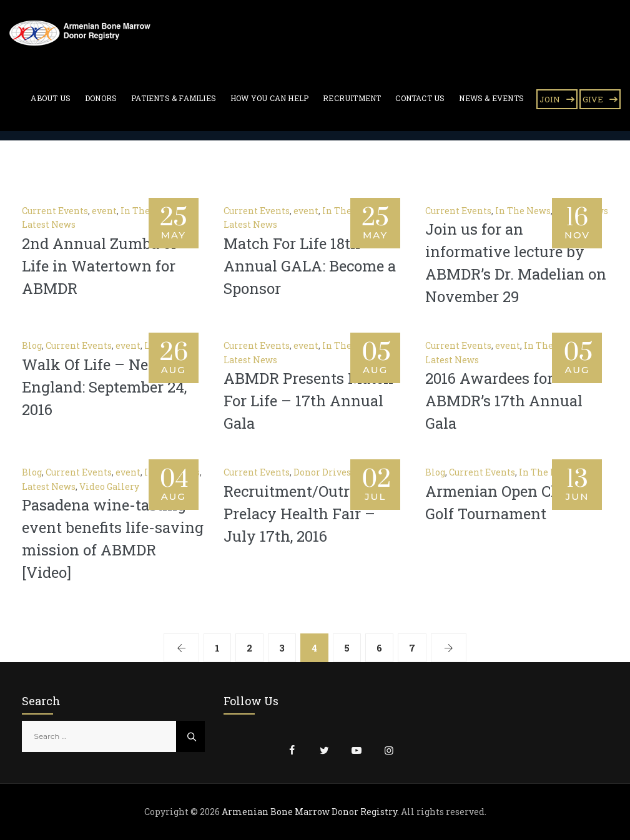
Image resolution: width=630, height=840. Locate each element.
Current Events (55, 211)
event (104, 211)
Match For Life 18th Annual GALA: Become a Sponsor (310, 266)
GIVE (593, 99)
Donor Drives (322, 472)
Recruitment (352, 98)
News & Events (491, 98)
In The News (523, 211)
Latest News (49, 224)
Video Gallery (109, 486)
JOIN (550, 99)
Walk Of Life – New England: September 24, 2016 (104, 387)
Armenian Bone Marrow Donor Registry (309, 812)
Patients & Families (174, 98)
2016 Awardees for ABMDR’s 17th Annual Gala (504, 401)
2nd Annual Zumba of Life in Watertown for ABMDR (99, 266)
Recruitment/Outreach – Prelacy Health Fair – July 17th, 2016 (310, 514)
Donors (101, 98)
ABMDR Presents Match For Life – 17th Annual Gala (308, 401)
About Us (51, 98)
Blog (32, 345)
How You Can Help (269, 98)
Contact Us (420, 98)
